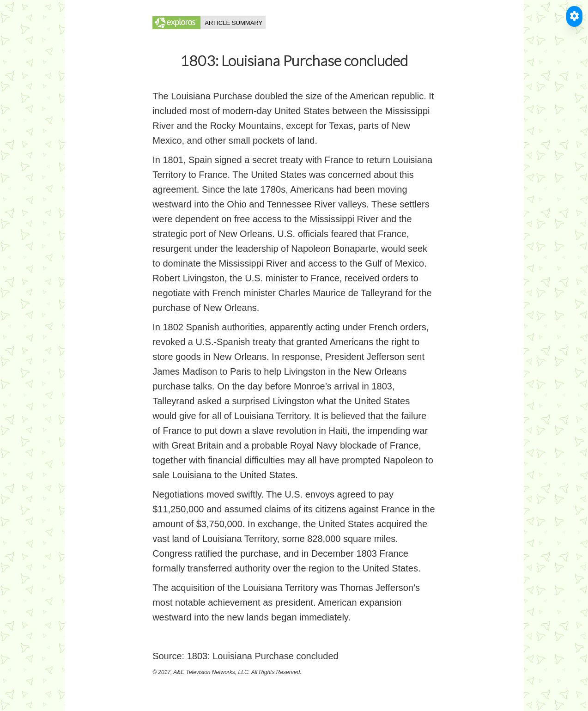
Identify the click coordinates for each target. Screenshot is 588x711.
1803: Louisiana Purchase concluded (263, 656)
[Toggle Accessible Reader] (574, 16)
